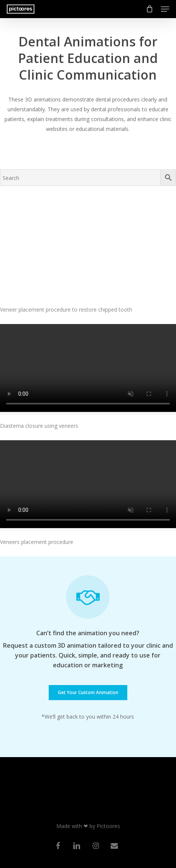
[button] (165, 9)
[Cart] (150, 9)
